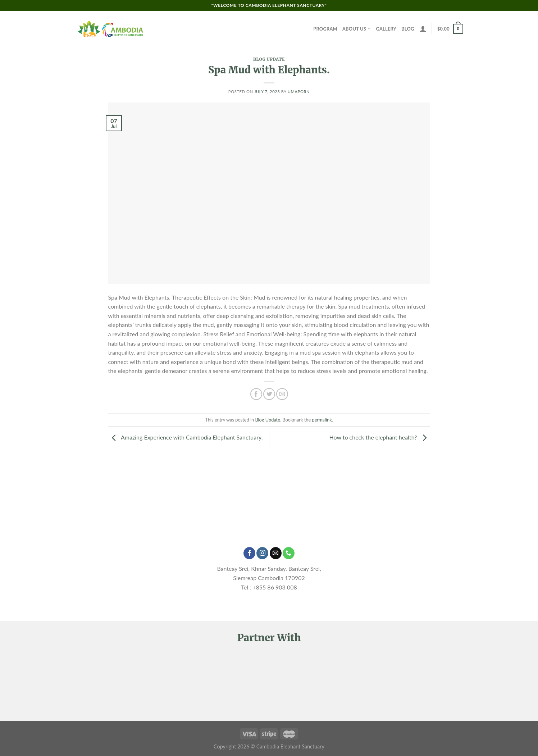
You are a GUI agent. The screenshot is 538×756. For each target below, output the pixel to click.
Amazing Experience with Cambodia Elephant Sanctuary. (186, 437)
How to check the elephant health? (379, 437)
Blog (408, 29)
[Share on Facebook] (256, 394)
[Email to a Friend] (282, 394)
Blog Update (269, 59)
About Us (357, 29)
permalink (322, 420)
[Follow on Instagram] (262, 553)
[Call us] (289, 553)
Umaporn (299, 92)
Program (325, 29)
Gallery (386, 29)
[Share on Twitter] (269, 394)
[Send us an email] (276, 553)
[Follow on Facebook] (249, 553)
